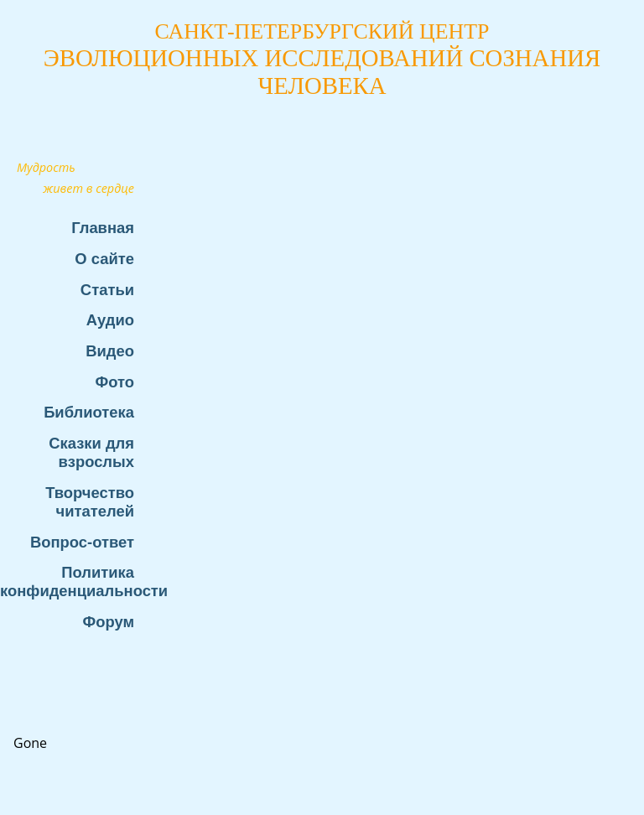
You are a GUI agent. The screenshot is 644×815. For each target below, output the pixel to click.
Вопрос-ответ (82, 542)
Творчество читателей (90, 502)
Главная (103, 228)
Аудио (110, 320)
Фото (115, 382)
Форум (108, 622)
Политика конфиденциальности (75, 581)
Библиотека (89, 412)
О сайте (104, 259)
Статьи (107, 290)
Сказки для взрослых (91, 452)
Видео (110, 351)
